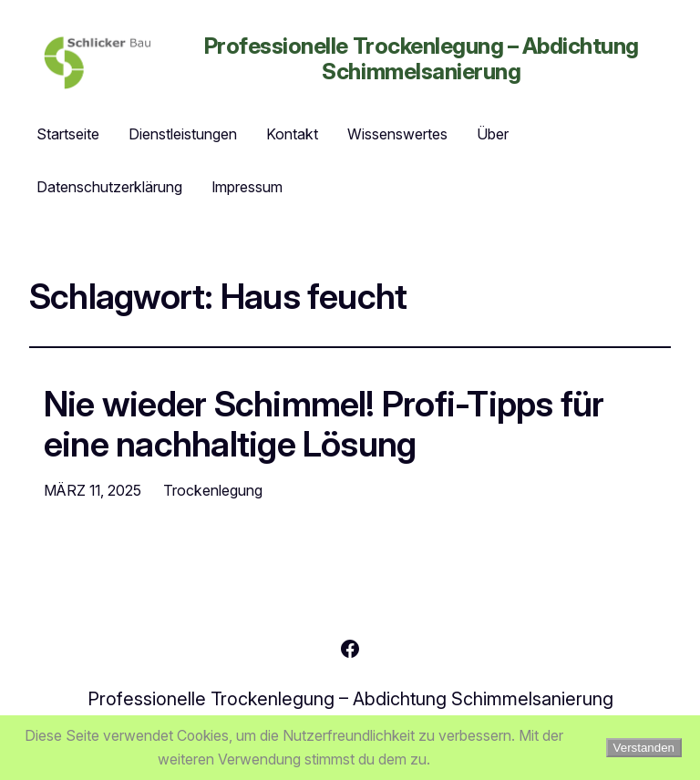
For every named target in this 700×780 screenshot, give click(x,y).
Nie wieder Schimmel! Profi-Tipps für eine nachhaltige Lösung (324, 425)
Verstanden (644, 748)
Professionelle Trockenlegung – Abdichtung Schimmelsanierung (422, 58)
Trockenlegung (213, 490)
